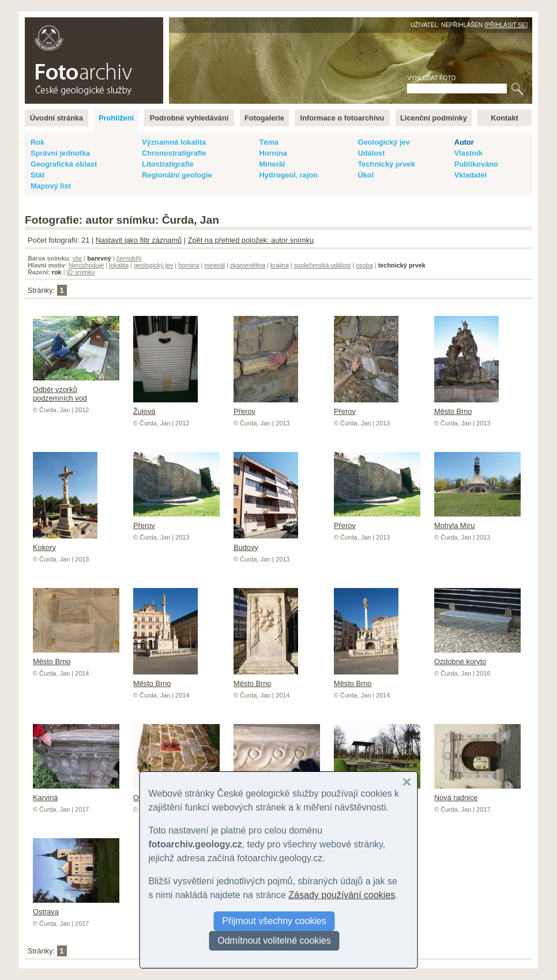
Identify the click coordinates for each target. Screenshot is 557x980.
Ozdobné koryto (477, 657)
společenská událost (323, 265)
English (149, 23)
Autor (464, 142)
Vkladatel (471, 175)
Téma (268, 142)
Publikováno (476, 164)
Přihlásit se (506, 25)
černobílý (129, 258)
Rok (37, 142)
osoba (364, 265)
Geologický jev (383, 142)
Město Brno (466, 407)
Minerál (272, 164)
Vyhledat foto (431, 78)
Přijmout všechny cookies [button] (274, 921)
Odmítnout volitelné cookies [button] (274, 941)
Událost (371, 153)
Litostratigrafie (168, 164)
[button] (407, 782)
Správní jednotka (60, 153)
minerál (214, 265)
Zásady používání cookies (342, 895)
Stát (37, 175)
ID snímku (81, 272)
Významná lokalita (174, 142)
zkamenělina (248, 265)
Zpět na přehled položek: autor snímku (251, 240)
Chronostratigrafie (174, 153)
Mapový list (51, 186)
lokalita (119, 265)
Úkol (366, 175)
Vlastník (468, 153)
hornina (189, 265)
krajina (280, 265)
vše (77, 258)
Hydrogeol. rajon (288, 175)
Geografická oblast (64, 164)
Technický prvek (386, 164)
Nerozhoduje (86, 265)
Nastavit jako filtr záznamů (139, 240)
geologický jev (153, 265)
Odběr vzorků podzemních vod (76, 389)
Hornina (273, 153)
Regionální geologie (177, 175)
